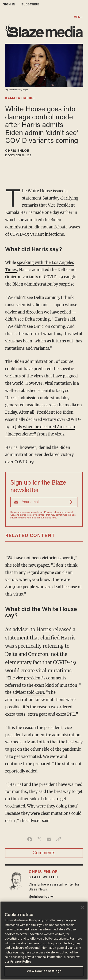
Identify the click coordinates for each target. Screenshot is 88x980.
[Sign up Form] (44, 502)
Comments (44, 853)
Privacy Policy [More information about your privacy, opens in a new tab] (21, 962)
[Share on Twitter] (39, 839)
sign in (9, 5)
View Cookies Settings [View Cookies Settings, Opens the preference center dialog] (44, 971)
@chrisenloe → (41, 897)
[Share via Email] (49, 839)
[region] (44, 941)
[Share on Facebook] (30, 839)
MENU (78, 17)
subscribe (30, 5)
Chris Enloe (17, 151)
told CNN (36, 692)
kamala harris (20, 98)
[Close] (82, 908)
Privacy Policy (52, 512)
